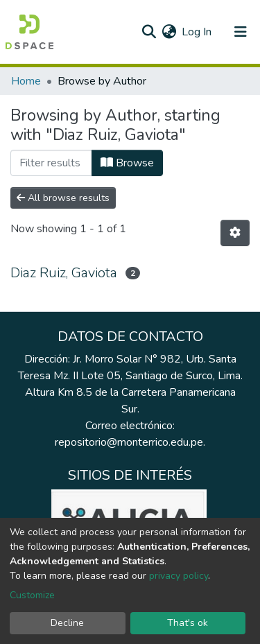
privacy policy (179, 576)
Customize (32, 595)
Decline (67, 623)
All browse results (63, 198)
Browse (127, 163)
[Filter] (51, 163)
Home (26, 81)
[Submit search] (149, 32)
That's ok (188, 623)
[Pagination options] (235, 233)
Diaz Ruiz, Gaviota (64, 273)
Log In (197, 32)
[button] (169, 32)
